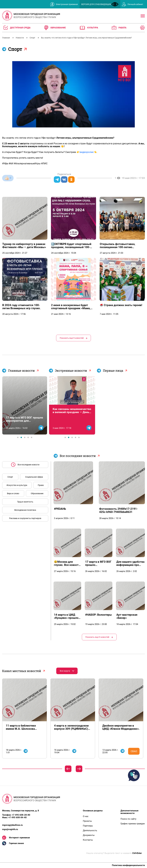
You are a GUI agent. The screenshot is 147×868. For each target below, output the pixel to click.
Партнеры (88, 826)
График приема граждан (133, 824)
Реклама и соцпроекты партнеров (25, 518)
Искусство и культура (17, 485)
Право (41, 485)
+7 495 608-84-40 (18, 817)
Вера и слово (13, 493)
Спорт (33, 38)
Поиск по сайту (128, 819)
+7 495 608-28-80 (21, 815)
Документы (89, 835)
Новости (20, 38)
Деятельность (90, 830)
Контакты (88, 840)
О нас (86, 816)
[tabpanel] (25, 405)
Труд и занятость (25, 502)
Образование (37, 493)
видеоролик (87, 152)
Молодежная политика (25, 510)
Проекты (87, 821)
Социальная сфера (34, 477)
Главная (6, 38)
